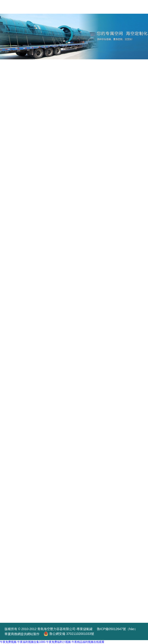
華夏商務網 (13, 634)
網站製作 (33, 634)
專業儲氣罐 (85, 629)
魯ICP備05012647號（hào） (117, 629)
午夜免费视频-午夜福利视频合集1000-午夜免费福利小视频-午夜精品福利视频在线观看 (52, 642)
